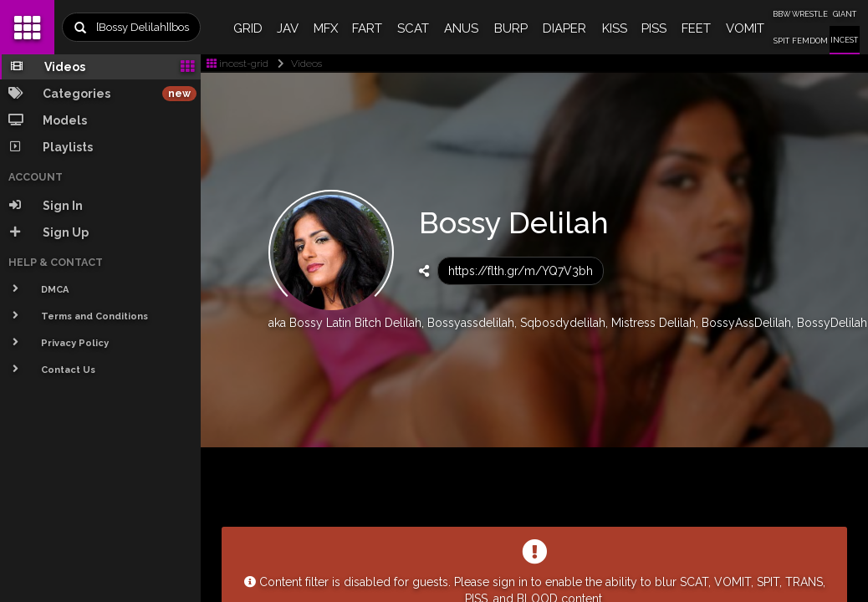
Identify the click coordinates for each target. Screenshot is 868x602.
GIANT (845, 14)
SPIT (781, 41)
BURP (511, 28)
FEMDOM (810, 41)
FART (367, 28)
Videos (296, 64)
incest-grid (237, 64)
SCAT (413, 28)
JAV (288, 28)
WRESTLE (810, 14)
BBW (781, 14)
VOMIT (745, 28)
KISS (615, 28)
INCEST (844, 40)
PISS (654, 28)
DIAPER (564, 28)
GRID (248, 28)
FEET (696, 28)
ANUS (461, 28)
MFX (326, 28)
